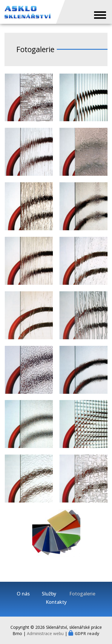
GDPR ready (87, 633)
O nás (23, 594)
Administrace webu (45, 633)
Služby (49, 594)
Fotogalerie (82, 594)
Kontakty (56, 602)
